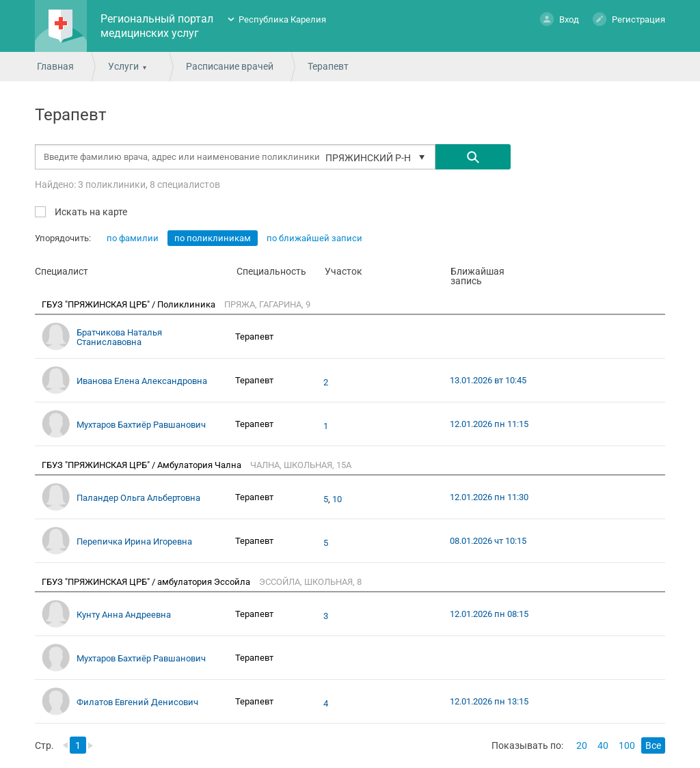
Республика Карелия (282, 19)
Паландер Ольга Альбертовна (138, 498)
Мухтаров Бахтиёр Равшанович (141, 425)
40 (603, 745)
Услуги (123, 66)
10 (337, 499)
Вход (560, 19)
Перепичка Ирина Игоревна (134, 541)
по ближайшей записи (314, 238)
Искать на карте (90, 211)
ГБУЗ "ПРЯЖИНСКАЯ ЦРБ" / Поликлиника (130, 304)
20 (582, 745)
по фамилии (133, 238)
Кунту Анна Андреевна (124, 615)
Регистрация (629, 19)
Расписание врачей (230, 66)
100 (627, 745)
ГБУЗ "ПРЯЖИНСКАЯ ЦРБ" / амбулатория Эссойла (147, 582)
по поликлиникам (213, 238)
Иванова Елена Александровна (142, 381)
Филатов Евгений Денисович (137, 702)
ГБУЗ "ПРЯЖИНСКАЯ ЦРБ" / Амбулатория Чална (143, 465)
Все (653, 745)
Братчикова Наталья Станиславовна (119, 337)
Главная (55, 66)
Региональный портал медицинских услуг (157, 26)
